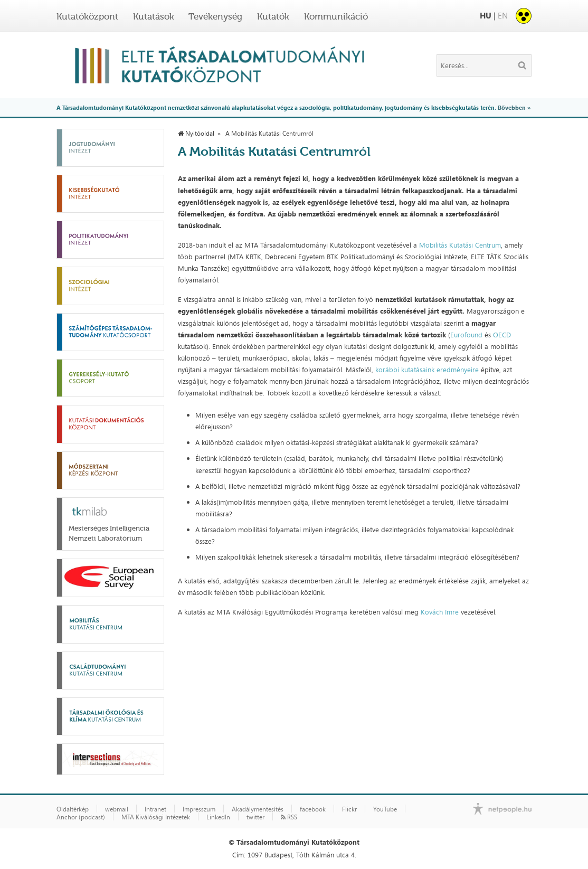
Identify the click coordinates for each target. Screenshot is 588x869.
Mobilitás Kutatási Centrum (460, 245)
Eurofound (467, 335)
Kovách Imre (440, 612)
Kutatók (273, 16)
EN (503, 16)
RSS (289, 817)
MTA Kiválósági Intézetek (156, 817)
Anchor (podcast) (81, 817)
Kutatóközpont (87, 16)
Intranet (155, 809)
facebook (313, 809)
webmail (117, 809)
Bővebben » (514, 107)
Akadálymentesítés (258, 809)
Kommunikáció (336, 16)
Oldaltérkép (73, 809)
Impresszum (199, 809)
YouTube (385, 809)
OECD (502, 335)
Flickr (349, 809)
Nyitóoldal (196, 134)
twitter (255, 817)
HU (486, 16)
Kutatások (154, 16)
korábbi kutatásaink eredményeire (428, 370)
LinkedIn (218, 817)
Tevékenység (215, 16)
